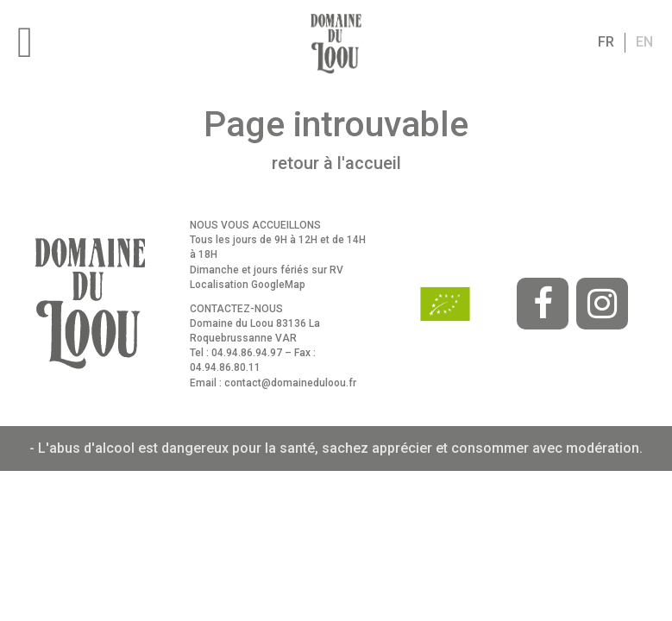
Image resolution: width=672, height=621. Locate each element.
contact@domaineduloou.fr (290, 383)
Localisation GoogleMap (248, 285)
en (644, 42)
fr (606, 42)
